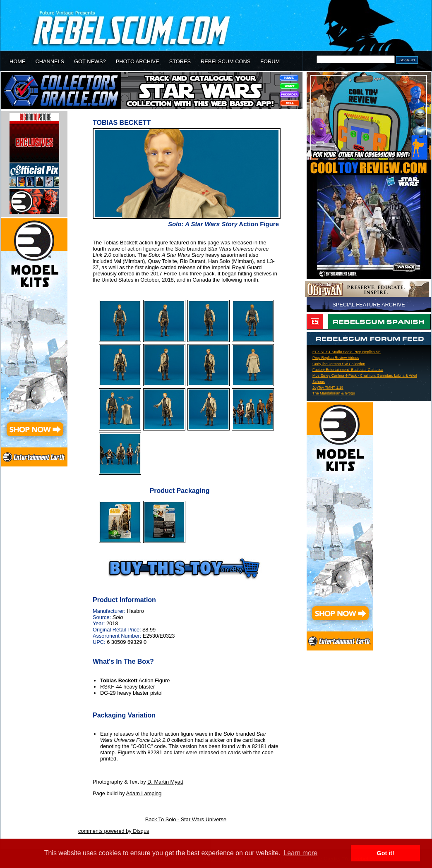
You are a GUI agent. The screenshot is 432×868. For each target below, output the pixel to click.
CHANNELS (50, 61)
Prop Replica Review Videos (336, 358)
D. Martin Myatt (165, 782)
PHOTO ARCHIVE (138, 61)
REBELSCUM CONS (226, 61)
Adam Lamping (144, 793)
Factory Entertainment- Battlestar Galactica (348, 370)
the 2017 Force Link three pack (178, 274)
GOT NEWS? (90, 61)
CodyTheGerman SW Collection (339, 364)
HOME (17, 61)
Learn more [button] (300, 853)
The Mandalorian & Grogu (334, 393)
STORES (180, 61)
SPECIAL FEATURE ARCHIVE (369, 305)
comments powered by (114, 831)
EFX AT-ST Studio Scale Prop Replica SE (347, 352)
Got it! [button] (386, 853)
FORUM (270, 61)
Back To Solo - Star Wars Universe (186, 819)
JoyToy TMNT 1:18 (328, 387)
